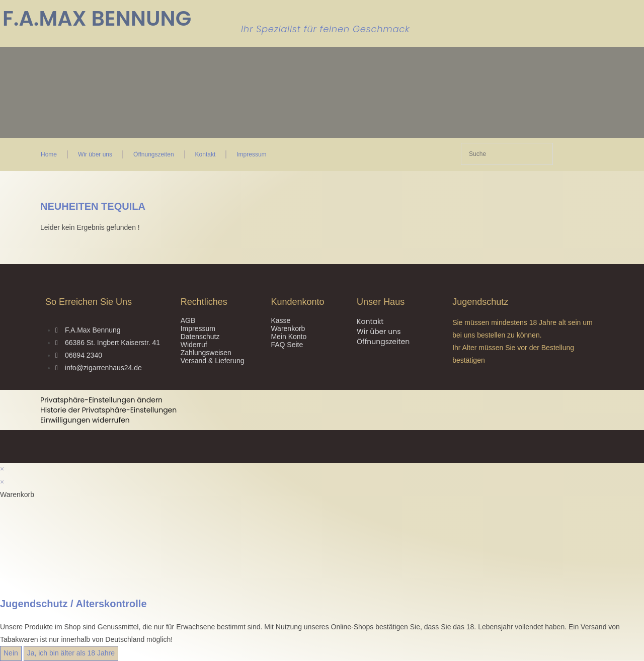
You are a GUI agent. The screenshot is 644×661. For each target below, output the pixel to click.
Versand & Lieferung (213, 361)
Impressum (251, 154)
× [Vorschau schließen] (2, 469)
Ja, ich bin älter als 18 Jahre (71, 653)
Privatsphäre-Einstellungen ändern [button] (101, 400)
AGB (188, 320)
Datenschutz (200, 337)
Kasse (280, 320)
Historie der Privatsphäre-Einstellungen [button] (108, 410)
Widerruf (194, 345)
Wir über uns (95, 154)
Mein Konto (289, 337)
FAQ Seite (287, 345)
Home (49, 154)
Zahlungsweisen (206, 353)
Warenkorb (288, 328)
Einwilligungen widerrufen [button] (85, 420)
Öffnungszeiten (154, 154)
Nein (11, 653)
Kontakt (206, 154)
